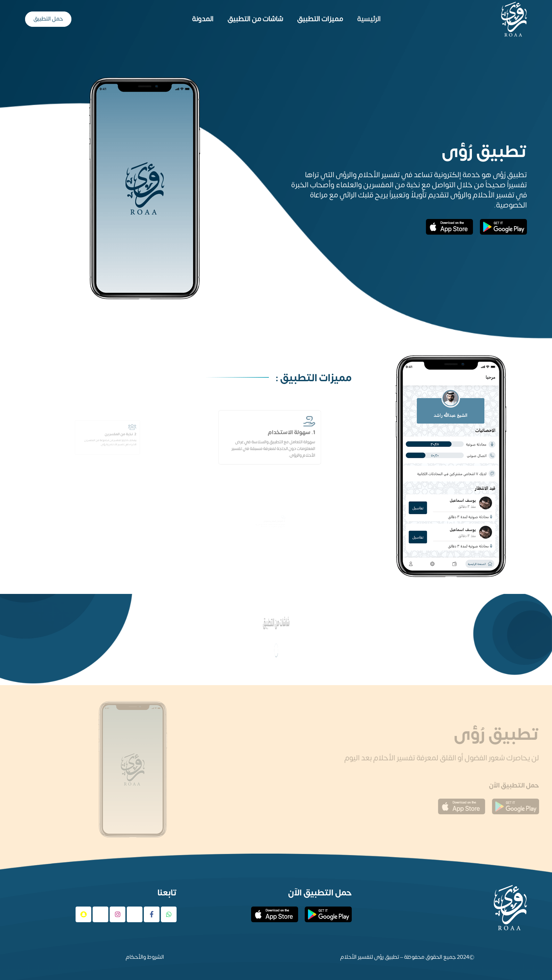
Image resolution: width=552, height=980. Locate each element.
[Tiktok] (100, 914)
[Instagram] (118, 914)
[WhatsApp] (169, 914)
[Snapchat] (83, 914)
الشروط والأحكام (145, 957)
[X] (135, 914)
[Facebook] (152, 914)
